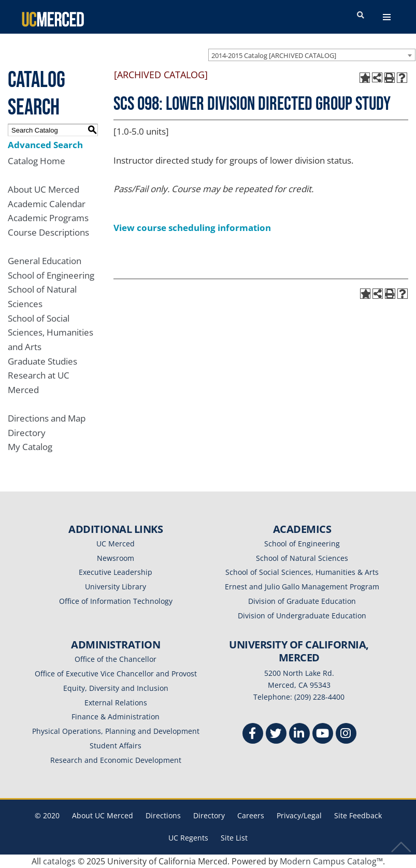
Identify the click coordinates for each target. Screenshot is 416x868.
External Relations (116, 703)
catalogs (59, 861)
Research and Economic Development (116, 760)
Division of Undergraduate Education (302, 616)
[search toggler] (361, 16)
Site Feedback (358, 815)
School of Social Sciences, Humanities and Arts (51, 332)
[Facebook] (253, 735)
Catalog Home (37, 161)
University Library (116, 587)
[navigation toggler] (387, 17)
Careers (251, 815)
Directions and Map (47, 418)
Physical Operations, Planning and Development (116, 731)
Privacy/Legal (299, 815)
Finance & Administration (116, 717)
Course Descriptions (48, 232)
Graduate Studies (42, 361)
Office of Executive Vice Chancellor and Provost (116, 674)
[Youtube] (323, 735)
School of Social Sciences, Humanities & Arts (302, 572)
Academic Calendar (47, 204)
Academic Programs (48, 218)
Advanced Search (45, 145)
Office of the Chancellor (116, 659)
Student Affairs (116, 746)
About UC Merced (44, 189)
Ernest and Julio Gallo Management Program (302, 587)
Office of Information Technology (116, 601)
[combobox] (312, 55)
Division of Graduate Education (302, 601)
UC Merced (116, 544)
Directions (163, 815)
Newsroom (116, 558)
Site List (234, 838)
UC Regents (188, 838)
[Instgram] (346, 735)
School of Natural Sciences (302, 558)
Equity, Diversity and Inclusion (116, 688)
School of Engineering (51, 275)
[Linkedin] (299, 735)
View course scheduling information (192, 228)
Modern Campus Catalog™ (331, 861)
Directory (27, 433)
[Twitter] (276, 735)
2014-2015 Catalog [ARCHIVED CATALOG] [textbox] (274, 55)
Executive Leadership (116, 572)
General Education (45, 261)
